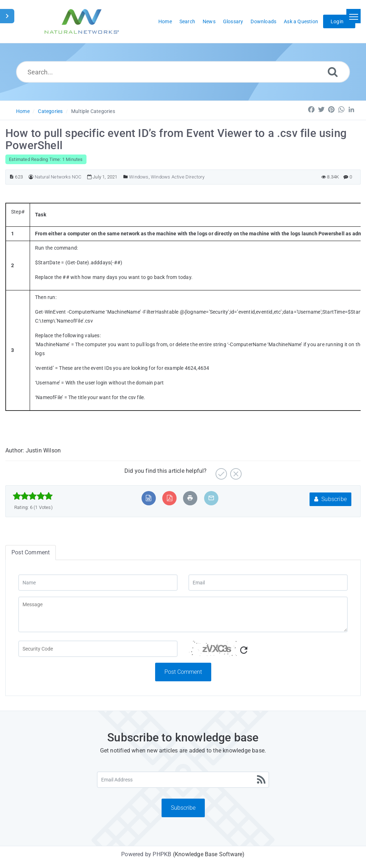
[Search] (333, 72)
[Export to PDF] (170, 498)
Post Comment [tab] (31, 552)
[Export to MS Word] (149, 498)
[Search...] (183, 72)
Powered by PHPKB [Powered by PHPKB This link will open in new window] (146, 854)
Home (23, 111)
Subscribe (330, 499)
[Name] (98, 583)
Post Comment (183, 672)
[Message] (183, 614)
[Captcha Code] (268, 652)
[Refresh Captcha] (244, 650)
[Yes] (220, 471)
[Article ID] (12, 177)
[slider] (33, 496)
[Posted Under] (126, 177)
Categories (50, 111)
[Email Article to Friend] (211, 498)
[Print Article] (190, 498)
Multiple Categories (93, 111)
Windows (139, 177)
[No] (235, 471)
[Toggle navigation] (353, 16)
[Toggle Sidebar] (7, 16)
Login (337, 21)
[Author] (31, 177)
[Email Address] (183, 780)
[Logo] (82, 21)
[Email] (268, 583)
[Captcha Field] (98, 649)
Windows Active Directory (178, 177)
